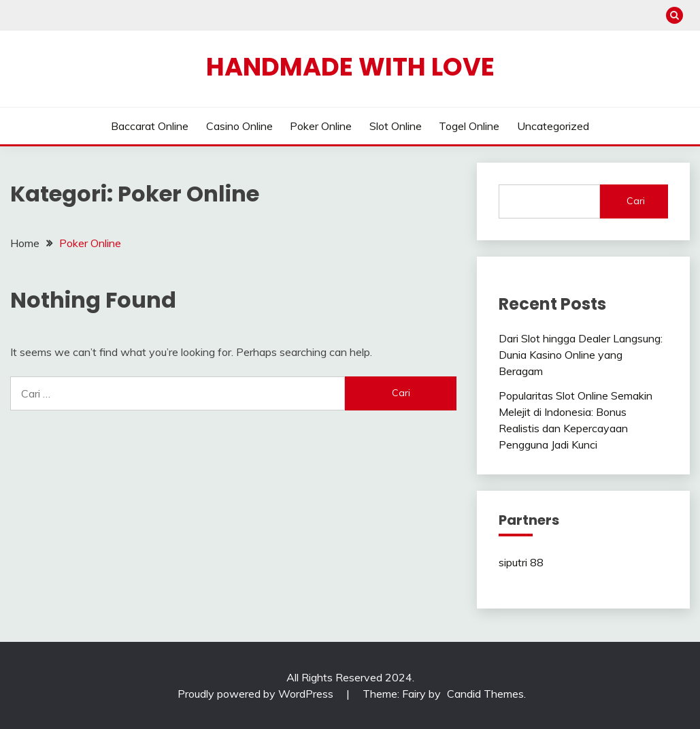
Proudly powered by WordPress (257, 694)
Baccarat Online (150, 126)
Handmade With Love (350, 67)
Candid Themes (485, 694)
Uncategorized (553, 126)
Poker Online (321, 126)
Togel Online (469, 126)
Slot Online (396, 126)
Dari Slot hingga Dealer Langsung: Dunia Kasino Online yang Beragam (581, 355)
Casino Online (239, 126)
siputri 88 (521, 562)
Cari (636, 201)
